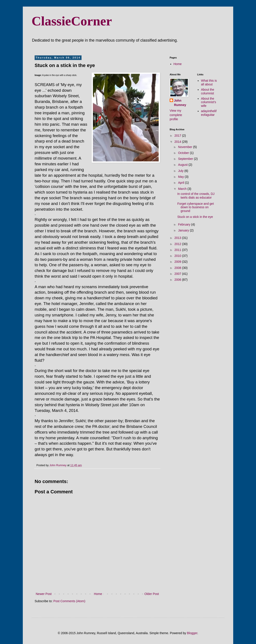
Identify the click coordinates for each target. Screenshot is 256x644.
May (181, 177)
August (183, 165)
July (181, 171)
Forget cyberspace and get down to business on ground (196, 207)
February (185, 224)
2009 (178, 262)
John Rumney (180, 103)
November (185, 147)
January (184, 230)
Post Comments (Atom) (69, 601)
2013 (178, 238)
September (186, 159)
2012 (178, 244)
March (183, 189)
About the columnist (208, 91)
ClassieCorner (72, 21)
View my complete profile (176, 115)
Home (98, 594)
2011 (178, 250)
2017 (178, 136)
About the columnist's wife (209, 102)
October (184, 153)
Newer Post (44, 594)
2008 (178, 268)
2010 (178, 256)
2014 (178, 142)
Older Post (152, 594)
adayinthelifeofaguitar (209, 113)
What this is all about (209, 82)
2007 (178, 274)
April (181, 183)
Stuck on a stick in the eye (195, 217)
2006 (178, 280)
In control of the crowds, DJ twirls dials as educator (196, 196)
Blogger (192, 633)
